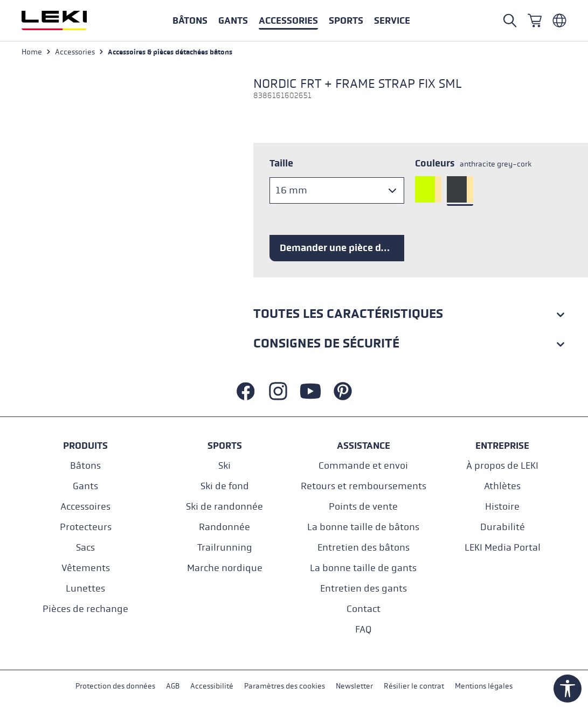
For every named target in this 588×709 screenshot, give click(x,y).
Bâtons (85, 466)
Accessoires (85, 507)
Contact (364, 609)
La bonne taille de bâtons (363, 527)
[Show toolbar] (568, 689)
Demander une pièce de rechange (342, 248)
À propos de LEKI (502, 466)
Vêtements (86, 568)
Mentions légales (484, 687)
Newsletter (354, 687)
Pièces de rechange (85, 609)
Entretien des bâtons (364, 548)
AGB (173, 687)
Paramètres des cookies (285, 687)
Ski (224, 466)
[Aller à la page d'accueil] (66, 20)
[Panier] (535, 20)
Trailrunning (225, 548)
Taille (281, 163)
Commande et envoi (363, 466)
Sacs (85, 548)
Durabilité (503, 527)
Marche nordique (225, 568)
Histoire (502, 507)
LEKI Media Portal (503, 548)
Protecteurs (86, 527)
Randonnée (224, 527)
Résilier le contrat (414, 687)
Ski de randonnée (224, 507)
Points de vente (363, 507)
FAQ (363, 630)
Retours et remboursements (364, 486)
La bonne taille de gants (363, 568)
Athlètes (502, 486)
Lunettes (85, 589)
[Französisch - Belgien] (559, 20)
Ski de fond (225, 486)
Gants (85, 486)
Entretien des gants (364, 589)
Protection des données (115, 687)
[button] (346, 20)
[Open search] (510, 20)
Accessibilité (212, 687)
